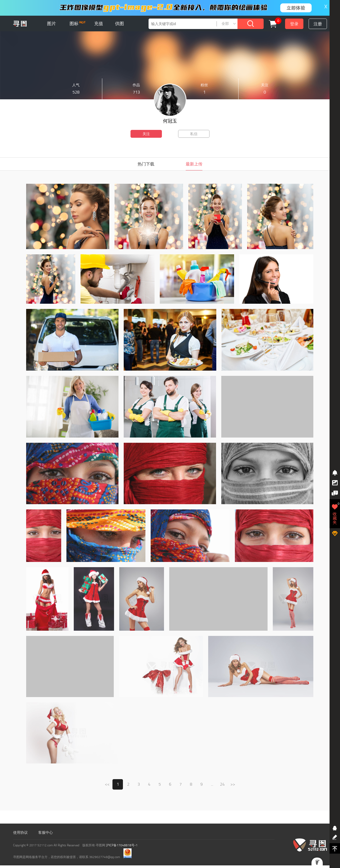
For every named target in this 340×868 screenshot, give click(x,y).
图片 (52, 24)
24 (222, 784)
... (212, 784)
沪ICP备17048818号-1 (122, 845)
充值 (99, 24)
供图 (120, 24)
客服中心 (46, 833)
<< (107, 784)
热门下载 (146, 164)
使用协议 (20, 833)
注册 (318, 24)
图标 (78, 24)
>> (233, 784)
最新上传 (194, 164)
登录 (294, 24)
